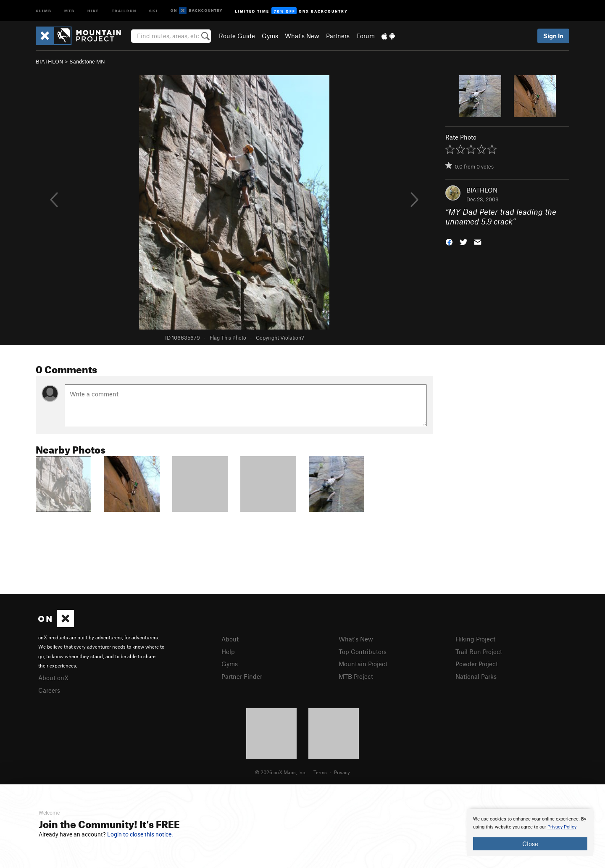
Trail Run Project (479, 652)
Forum (366, 36)
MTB (70, 10)
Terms (320, 772)
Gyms (270, 36)
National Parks (476, 676)
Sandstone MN (87, 61)
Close (530, 844)
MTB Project (356, 676)
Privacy (342, 772)
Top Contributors (363, 652)
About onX (53, 678)
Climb (44, 10)
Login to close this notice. (140, 834)
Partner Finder (242, 676)
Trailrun (124, 10)
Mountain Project (363, 664)
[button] (449, 241)
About (230, 639)
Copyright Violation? (280, 338)
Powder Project (477, 664)
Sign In (553, 36)
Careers (49, 690)
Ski (154, 10)
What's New (302, 36)
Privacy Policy (562, 827)
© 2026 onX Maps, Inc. (281, 772)
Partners (338, 36)
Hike (93, 10)
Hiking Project (475, 639)
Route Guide (237, 36)
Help (228, 652)
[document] (530, 833)
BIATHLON (50, 61)
